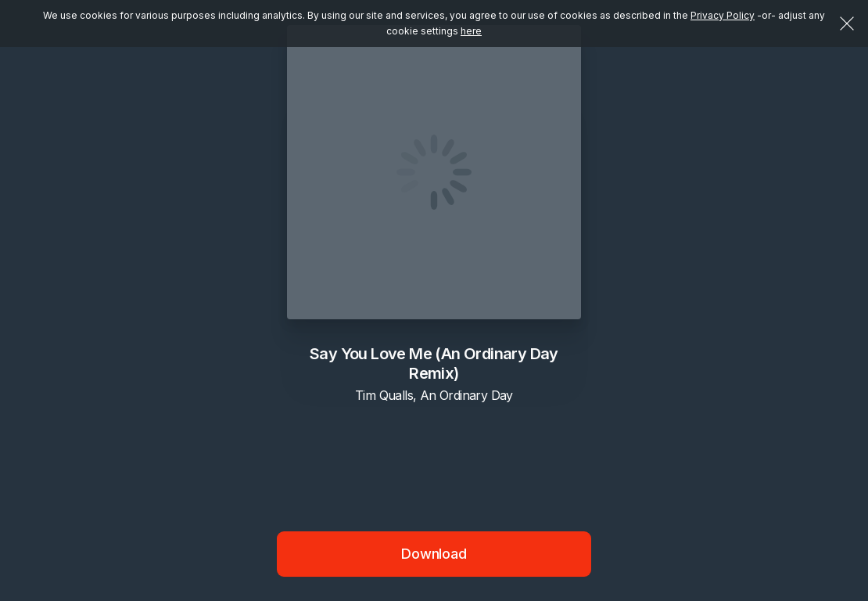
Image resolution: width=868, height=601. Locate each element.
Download (434, 554)
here (471, 31)
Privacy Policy (723, 15)
